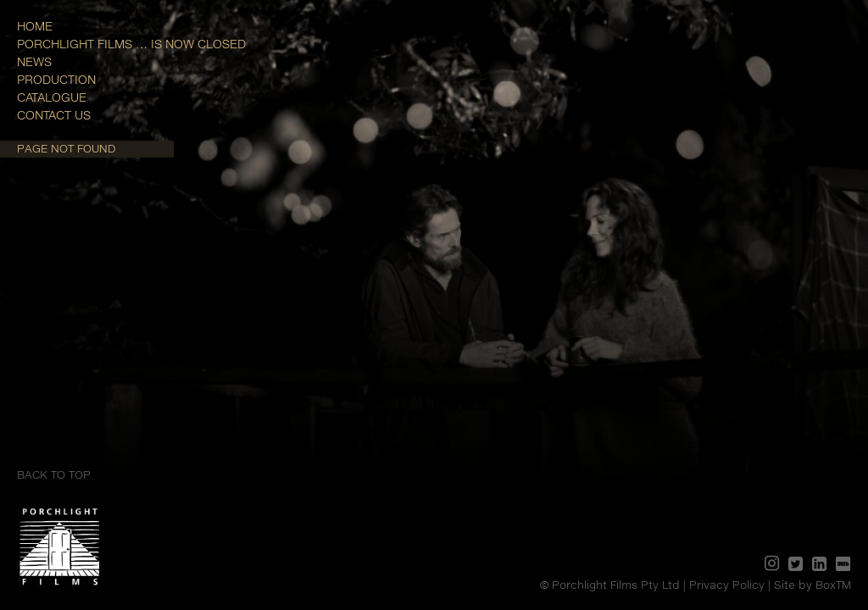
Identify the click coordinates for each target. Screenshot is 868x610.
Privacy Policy (727, 585)
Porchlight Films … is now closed (131, 44)
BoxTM (833, 585)
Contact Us (54, 115)
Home (35, 26)
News (34, 61)
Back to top (54, 474)
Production (56, 79)
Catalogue (52, 97)
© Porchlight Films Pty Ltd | (615, 585)
